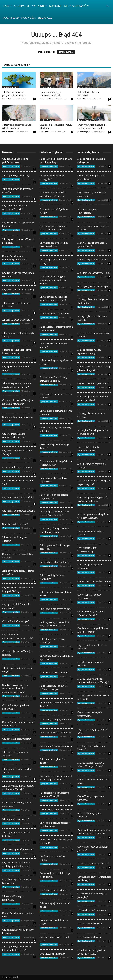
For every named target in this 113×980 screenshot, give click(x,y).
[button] (107, 6)
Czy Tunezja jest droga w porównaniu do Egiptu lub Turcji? (53, 280)
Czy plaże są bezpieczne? (15, 524)
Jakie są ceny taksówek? (90, 924)
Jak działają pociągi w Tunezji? (93, 864)
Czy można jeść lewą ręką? (16, 621)
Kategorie (39, 6)
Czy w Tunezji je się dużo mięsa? (94, 581)
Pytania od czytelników (11, 166)
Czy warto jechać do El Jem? (54, 314)
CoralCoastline (46, 132)
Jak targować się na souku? (16, 819)
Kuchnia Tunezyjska (85, 87)
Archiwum (21, 6)
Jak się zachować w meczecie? (17, 320)
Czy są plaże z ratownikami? (16, 739)
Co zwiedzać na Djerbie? (52, 954)
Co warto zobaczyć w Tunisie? (17, 467)
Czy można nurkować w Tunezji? (19, 290)
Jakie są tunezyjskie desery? (16, 176)
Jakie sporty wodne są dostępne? (94, 286)
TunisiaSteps (82, 99)
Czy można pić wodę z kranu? (92, 260)
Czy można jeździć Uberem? (54, 673)
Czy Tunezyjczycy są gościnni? (55, 719)
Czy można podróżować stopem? (19, 511)
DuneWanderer (8, 132)
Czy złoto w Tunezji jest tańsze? (56, 746)
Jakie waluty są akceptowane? (92, 910)
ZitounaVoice (7, 99)
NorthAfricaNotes (47, 99)
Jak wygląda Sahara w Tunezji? (55, 562)
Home (7, 6)
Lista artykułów (77, 6)
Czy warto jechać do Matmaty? (55, 733)
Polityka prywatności (19, 18)
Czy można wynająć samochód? (18, 497)
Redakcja (45, 18)
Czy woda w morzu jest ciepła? (93, 383)
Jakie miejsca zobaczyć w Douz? (94, 273)
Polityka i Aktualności (11, 87)
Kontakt (55, 6)
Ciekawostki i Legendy (48, 87)
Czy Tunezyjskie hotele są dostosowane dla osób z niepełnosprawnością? (15, 688)
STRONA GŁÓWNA (66, 52)
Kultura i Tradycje (85, 120)
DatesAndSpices (84, 132)
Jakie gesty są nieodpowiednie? (18, 849)
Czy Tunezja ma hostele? (90, 937)
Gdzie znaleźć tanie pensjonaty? (56, 810)
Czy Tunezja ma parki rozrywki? (56, 890)
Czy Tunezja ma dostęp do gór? (56, 609)
